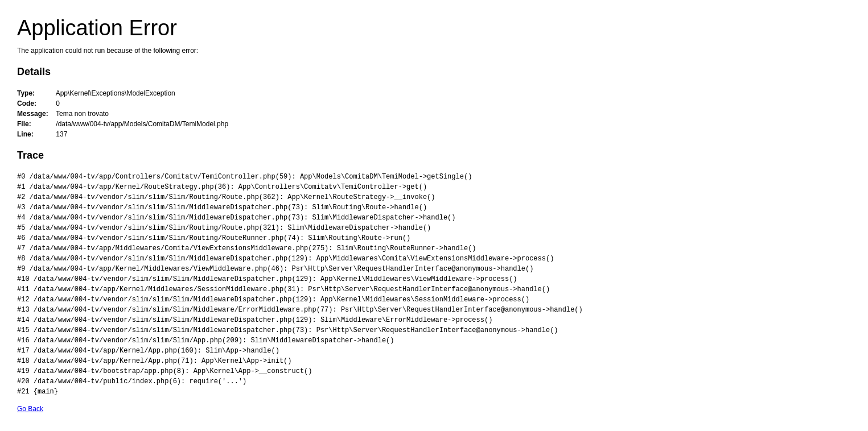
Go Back (30, 409)
